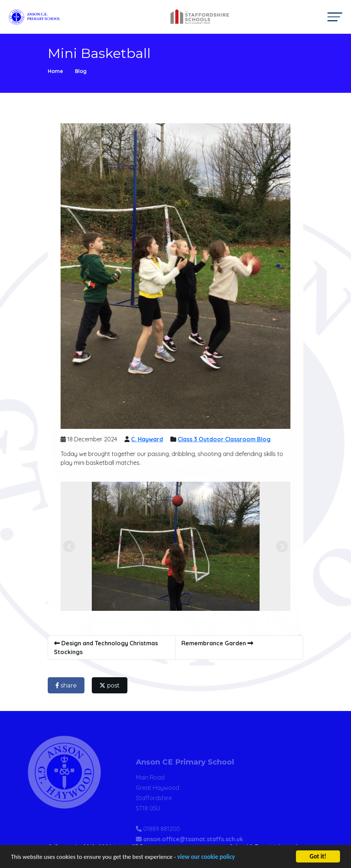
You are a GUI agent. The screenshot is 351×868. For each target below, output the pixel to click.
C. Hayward (147, 439)
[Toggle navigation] (335, 17)
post (110, 685)
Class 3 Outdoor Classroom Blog (225, 439)
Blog (81, 71)
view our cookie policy (206, 857)
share (66, 685)
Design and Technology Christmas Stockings (106, 648)
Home (55, 71)
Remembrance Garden (218, 643)
